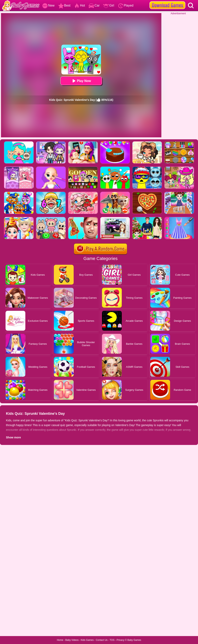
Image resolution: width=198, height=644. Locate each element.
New (48, 5)
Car (94, 5)
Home (60, 640)
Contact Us (102, 640)
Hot (79, 5)
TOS (112, 640)
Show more (13, 437)
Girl (109, 5)
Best (64, 5)
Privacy (120, 640)
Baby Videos (72, 640)
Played (126, 5)
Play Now (81, 81)
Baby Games (134, 640)
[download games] (167, 1)
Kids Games (87, 640)
